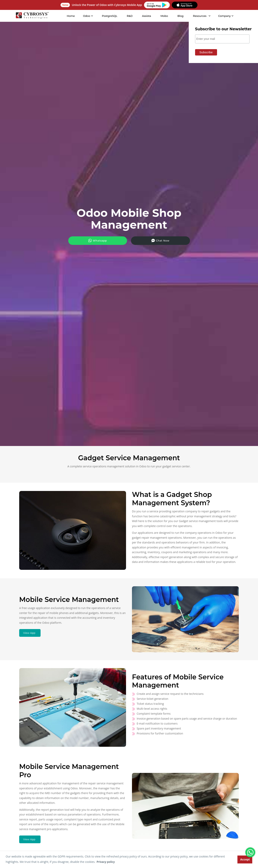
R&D (129, 16)
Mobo (164, 16)
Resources (199, 16)
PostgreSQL (109, 16)
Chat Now (151, 240)
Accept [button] (245, 859)
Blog (180, 16)
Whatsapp (107, 240)
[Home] (31, 16)
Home (70, 16)
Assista (146, 16)
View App (29, 633)
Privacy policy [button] (106, 862)
